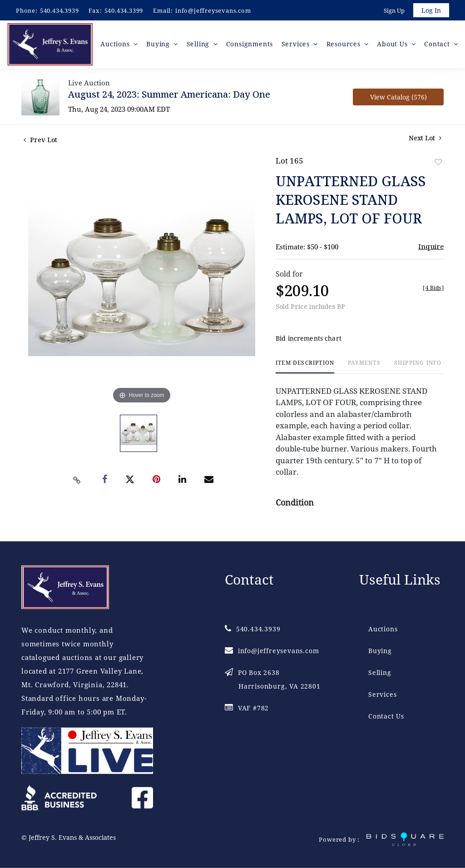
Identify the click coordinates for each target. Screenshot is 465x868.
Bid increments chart (309, 340)
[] (433, 289)
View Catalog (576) (398, 98)
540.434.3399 (124, 10)
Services (382, 694)
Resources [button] (345, 45)
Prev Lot (40, 141)
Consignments (250, 45)
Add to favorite (438, 163)
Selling (380, 672)
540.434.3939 (59, 10)
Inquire (431, 248)
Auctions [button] (117, 45)
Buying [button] (161, 45)
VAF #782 (247, 707)
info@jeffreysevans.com (213, 10)
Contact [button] (438, 45)
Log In (431, 11)
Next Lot (425, 139)
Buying (380, 650)
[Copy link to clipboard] (77, 481)
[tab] (305, 368)
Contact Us (386, 716)
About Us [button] (394, 45)
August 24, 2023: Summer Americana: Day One (169, 96)
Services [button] (297, 45)
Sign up (393, 11)
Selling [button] (200, 45)
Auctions (383, 628)
